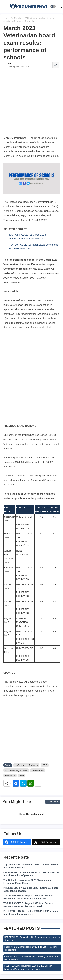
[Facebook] (16, 783)
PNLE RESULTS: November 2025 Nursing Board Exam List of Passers (31, 958)
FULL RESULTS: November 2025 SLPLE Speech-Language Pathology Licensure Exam (28, 967)
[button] (53, 6)
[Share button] (38, 783)
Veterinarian (38, 770)
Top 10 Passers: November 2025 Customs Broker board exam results (31, 866)
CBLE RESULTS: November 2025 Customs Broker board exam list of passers (31, 874)
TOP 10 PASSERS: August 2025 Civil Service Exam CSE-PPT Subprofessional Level (28, 897)
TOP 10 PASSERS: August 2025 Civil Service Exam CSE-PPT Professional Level (28, 905)
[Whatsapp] (31, 783)
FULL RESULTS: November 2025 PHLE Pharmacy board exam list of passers (31, 913)
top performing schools (16, 770)
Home (6, 18)
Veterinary (10, 775)
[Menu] (5, 6)
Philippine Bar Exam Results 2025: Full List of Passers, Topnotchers (31, 948)
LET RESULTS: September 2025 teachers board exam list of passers (32, 939)
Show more (53, 802)
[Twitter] (23, 783)
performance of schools (26, 765)
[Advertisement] (32, 104)
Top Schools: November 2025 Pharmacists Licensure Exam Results (27, 882)
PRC (45, 765)
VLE (14, 18)
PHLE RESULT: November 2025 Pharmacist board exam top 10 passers (31, 889)
